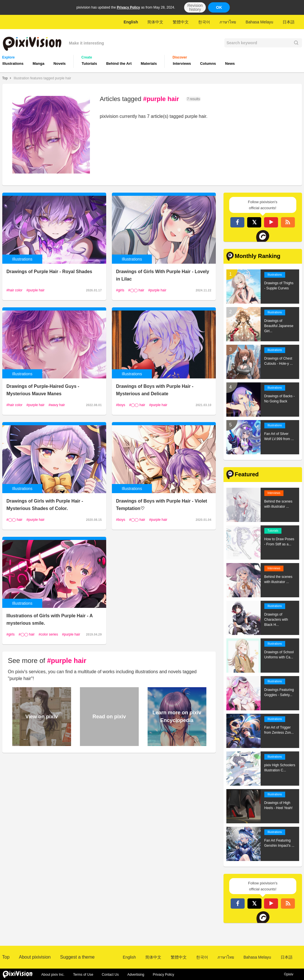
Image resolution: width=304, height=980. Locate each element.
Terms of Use (83, 975)
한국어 (204, 22)
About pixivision (35, 957)
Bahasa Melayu (259, 22)
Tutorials (89, 63)
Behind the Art (119, 63)
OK (219, 7)
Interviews (182, 63)
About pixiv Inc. (53, 975)
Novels (60, 63)
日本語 (289, 22)
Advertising (136, 975)
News (230, 63)
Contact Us (110, 975)
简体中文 (155, 22)
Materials (149, 63)
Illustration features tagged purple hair (42, 78)
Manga (38, 63)
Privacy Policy (128, 7)
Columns (208, 63)
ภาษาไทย (228, 22)
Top (5, 78)
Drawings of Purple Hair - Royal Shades (50, 272)
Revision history (195, 7)
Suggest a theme (77, 957)
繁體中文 (181, 22)
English (131, 22)
